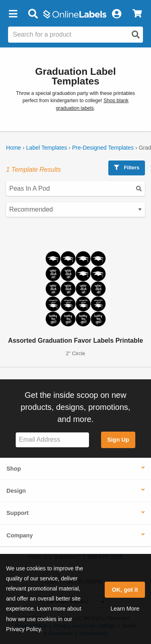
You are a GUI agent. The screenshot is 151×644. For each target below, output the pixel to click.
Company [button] (20, 535)
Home (13, 148)
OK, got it (125, 590)
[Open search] (136, 35)
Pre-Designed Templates (103, 148)
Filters (127, 168)
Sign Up (118, 440)
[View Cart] (137, 14)
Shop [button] (14, 469)
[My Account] (116, 14)
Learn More (125, 609)
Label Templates (47, 148)
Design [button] (16, 491)
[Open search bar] (33, 14)
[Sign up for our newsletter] (52, 440)
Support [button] (18, 513)
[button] (13, 14)
